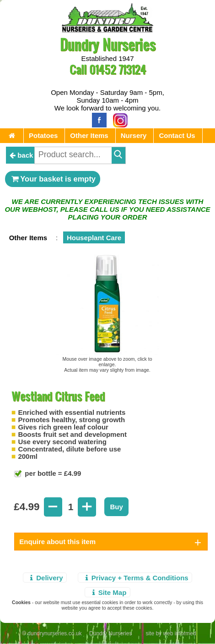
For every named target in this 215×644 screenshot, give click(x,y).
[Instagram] (118, 119)
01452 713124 (118, 69)
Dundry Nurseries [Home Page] (108, 44)
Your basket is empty (53, 179)
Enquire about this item (57, 542)
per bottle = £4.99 (52, 473)
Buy (116, 507)
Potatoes (43, 135)
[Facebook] (97, 119)
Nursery (134, 135)
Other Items (89, 135)
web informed (179, 633)
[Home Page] (107, 30)
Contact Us (177, 135)
